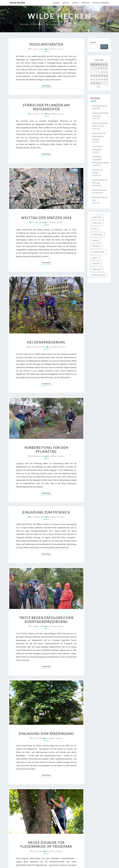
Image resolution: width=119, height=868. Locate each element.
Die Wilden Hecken (56, 49)
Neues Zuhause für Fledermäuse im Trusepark (46, 844)
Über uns (66, 3)
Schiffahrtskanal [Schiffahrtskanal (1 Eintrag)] (98, 252)
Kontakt (75, 3)
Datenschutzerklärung (101, 3)
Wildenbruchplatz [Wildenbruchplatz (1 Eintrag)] (99, 275)
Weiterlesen (47, 86)
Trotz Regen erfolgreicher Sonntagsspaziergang (46, 620)
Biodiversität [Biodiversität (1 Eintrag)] (97, 217)
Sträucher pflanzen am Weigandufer (46, 107)
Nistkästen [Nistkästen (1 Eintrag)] (96, 246)
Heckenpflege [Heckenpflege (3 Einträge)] (97, 235)
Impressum (85, 3)
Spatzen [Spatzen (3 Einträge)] (95, 258)
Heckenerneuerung (46, 342)
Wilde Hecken (17, 3)
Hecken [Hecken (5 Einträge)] (95, 229)
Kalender (56, 3)
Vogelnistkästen (46, 44)
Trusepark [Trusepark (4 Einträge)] (96, 263)
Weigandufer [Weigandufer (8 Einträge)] (97, 269)
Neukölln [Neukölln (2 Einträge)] (96, 240)
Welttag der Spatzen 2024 (46, 218)
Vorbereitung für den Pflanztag (46, 449)
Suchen (93, 42)
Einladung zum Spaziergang (46, 734)
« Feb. (99, 87)
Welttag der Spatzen (100, 106)
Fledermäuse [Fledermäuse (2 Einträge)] (97, 223)
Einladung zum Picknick (46, 512)
